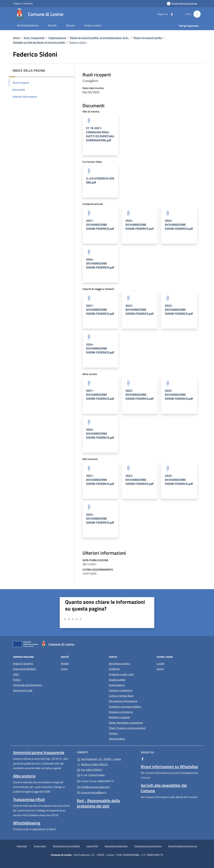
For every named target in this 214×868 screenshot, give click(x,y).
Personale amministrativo (28, 685)
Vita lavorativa (117, 739)
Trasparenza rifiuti (29, 799)
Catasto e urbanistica (121, 690)
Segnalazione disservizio (116, 846)
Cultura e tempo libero (121, 696)
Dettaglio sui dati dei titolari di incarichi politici (39, 42)
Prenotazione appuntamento (148, 846)
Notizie (65, 663)
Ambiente (114, 669)
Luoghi (160, 663)
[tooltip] (100, 135)
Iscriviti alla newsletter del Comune (164, 788)
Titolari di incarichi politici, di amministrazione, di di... (99, 38)
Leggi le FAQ (92, 846)
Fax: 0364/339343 (89, 770)
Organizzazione (57, 38)
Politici (17, 680)
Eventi (160, 669)
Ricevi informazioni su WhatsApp (169, 767)
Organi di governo (23, 663)
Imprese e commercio (121, 712)
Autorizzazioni (117, 685)
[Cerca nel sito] (197, 14)
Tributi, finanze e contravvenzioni (127, 728)
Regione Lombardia (23, 3)
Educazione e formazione (123, 701)
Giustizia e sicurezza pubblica (125, 707)
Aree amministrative (24, 669)
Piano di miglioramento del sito (183, 846)
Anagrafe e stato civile (121, 674)
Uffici (16, 674)
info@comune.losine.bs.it (93, 787)
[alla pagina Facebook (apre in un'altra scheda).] (171, 14)
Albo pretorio (24, 776)
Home (16, 38)
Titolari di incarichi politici (148, 38)
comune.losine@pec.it (91, 792)
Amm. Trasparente (34, 38)
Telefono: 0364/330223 (92, 764)
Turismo (113, 733)
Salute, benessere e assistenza (126, 723)
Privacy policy (40, 846)
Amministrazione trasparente (39, 752)
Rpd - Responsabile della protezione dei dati (98, 803)
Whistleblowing (27, 823)
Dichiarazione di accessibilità (66, 846)
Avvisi (64, 669)
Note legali (22, 846)
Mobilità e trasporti (119, 717)
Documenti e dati (23, 690)
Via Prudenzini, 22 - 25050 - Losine (107, 759)
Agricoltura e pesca (119, 663)
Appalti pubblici (117, 680)
